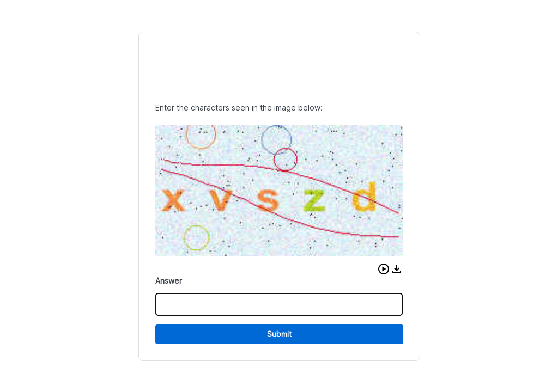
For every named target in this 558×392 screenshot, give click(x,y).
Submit (279, 334)
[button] (384, 269)
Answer (169, 281)
